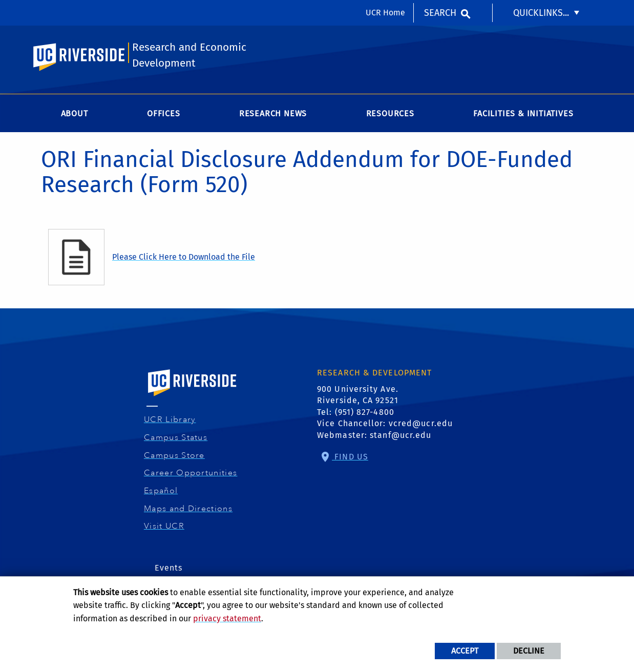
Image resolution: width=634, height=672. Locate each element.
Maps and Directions (189, 509)
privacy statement (227, 618)
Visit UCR (165, 526)
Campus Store (176, 455)
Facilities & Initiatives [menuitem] (523, 113)
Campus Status (177, 437)
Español (162, 491)
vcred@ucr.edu (421, 423)
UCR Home (385, 13)
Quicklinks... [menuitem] (541, 13)
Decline (529, 651)
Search (440, 13)
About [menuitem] (75, 113)
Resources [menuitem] (390, 113)
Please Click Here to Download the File (184, 257)
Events (169, 568)
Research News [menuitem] (273, 113)
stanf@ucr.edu (400, 435)
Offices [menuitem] (164, 113)
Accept (465, 651)
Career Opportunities (192, 473)
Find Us (350, 457)
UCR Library (171, 419)
